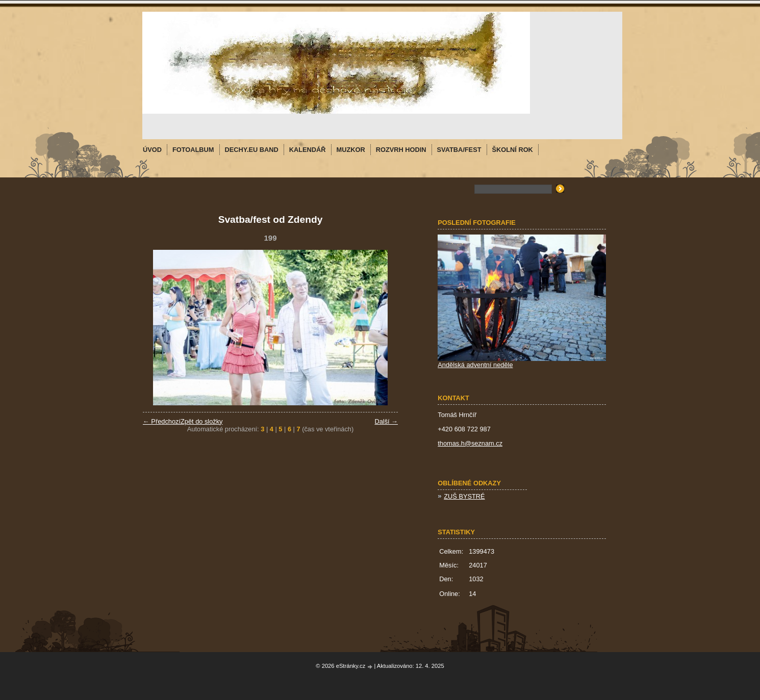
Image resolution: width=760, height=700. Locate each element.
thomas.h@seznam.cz (470, 443)
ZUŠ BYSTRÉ (464, 496)
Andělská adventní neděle (475, 365)
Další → (386, 421)
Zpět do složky (202, 421)
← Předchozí (162, 421)
